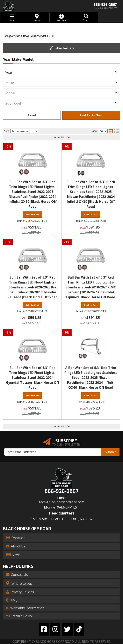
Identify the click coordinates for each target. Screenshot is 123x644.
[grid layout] (111, 131)
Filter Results (62, 48)
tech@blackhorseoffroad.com (62, 502)
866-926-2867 (61, 491)
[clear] (53, 36)
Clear (32, 115)
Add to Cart (32, 214)
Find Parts (91, 115)
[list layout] (117, 131)
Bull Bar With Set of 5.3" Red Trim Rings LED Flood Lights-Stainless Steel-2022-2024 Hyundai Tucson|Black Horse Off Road (32, 378)
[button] (86, 17)
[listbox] (61, 72)
